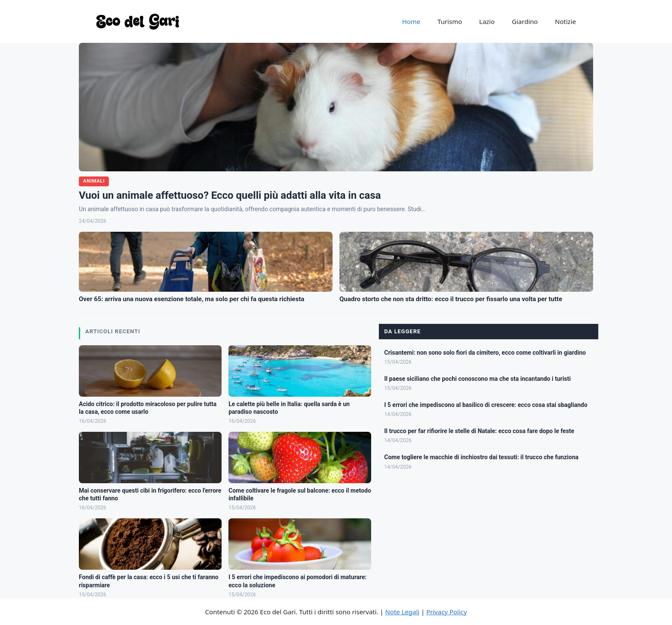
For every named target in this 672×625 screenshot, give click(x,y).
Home (411, 21)
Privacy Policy (447, 612)
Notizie (565, 21)
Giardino (525, 21)
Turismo (450, 21)
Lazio (487, 21)
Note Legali (402, 612)
